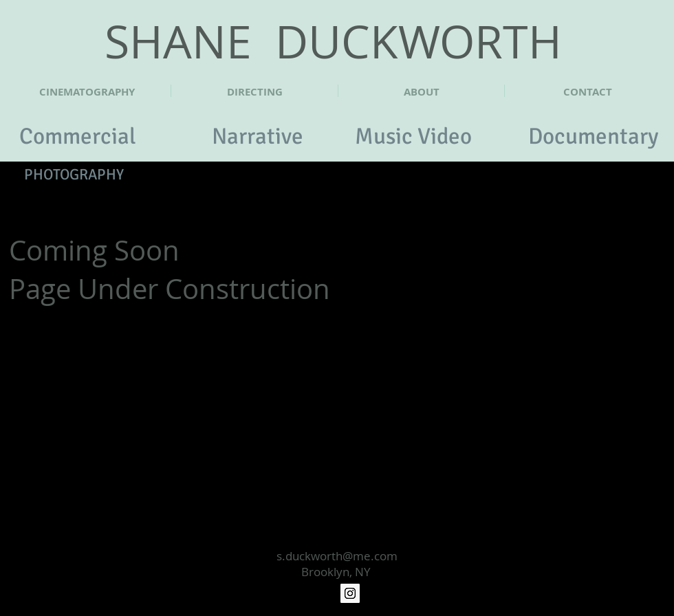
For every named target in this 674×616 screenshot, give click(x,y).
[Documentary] (593, 137)
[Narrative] (257, 137)
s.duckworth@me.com (337, 556)
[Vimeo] (324, 593)
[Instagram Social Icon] (350, 593)
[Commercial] (78, 137)
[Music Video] (413, 137)
